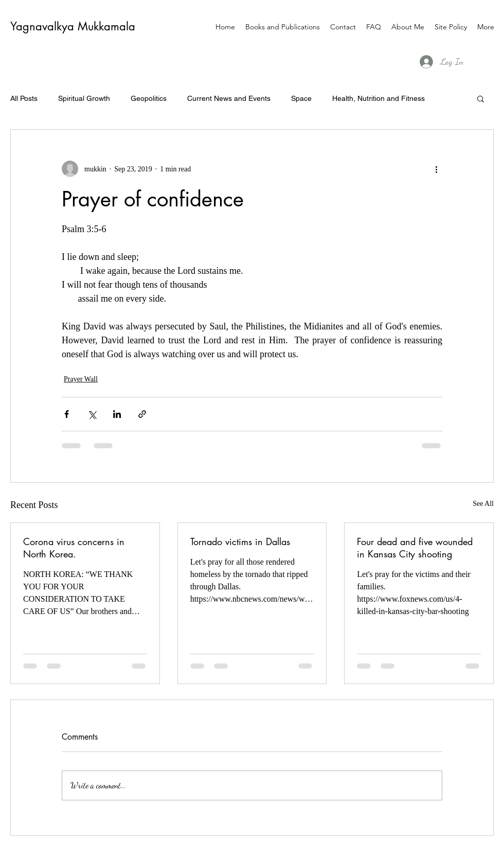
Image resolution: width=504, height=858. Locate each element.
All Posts (24, 98)
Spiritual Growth (84, 98)
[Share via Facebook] (67, 414)
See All (483, 504)
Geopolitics (149, 98)
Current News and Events (229, 98)
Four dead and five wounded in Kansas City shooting (415, 548)
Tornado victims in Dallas (240, 541)
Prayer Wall (81, 379)
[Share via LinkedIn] (117, 414)
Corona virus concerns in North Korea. (74, 548)
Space (301, 98)
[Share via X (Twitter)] (92, 414)
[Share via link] (142, 414)
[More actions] (436, 169)
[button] (481, 98)
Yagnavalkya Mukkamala (73, 26)
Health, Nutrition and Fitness (379, 98)
